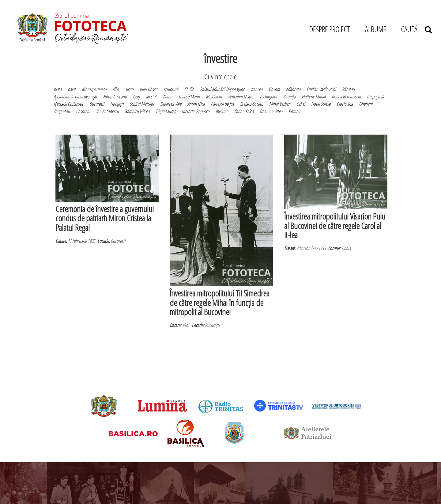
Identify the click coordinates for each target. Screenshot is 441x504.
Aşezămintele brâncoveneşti (75, 97)
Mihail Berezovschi (346, 97)
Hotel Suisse (321, 104)
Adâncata (293, 89)
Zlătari (167, 97)
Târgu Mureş (166, 111)
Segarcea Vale (171, 104)
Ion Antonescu (107, 111)
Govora (274, 89)
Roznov (294, 111)
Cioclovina (345, 104)
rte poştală (375, 97)
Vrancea (256, 89)
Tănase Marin (189, 97)
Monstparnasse (94, 89)
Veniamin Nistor (241, 97)
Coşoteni (83, 111)
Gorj (136, 97)
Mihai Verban (280, 104)
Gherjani (366, 104)
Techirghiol (268, 97)
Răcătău (348, 89)
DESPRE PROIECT (330, 29)
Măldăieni (214, 97)
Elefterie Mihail (314, 97)
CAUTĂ (416, 29)
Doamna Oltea (271, 111)
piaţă (58, 89)
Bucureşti (97, 104)
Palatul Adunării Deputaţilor (222, 89)
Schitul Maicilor (142, 104)
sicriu (129, 89)
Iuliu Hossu (149, 89)
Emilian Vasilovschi (321, 89)
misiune (222, 111)
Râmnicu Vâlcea (137, 111)
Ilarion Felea (244, 111)
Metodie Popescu (196, 111)
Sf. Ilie (189, 89)
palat (72, 89)
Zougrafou (62, 111)
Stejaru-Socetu (252, 104)
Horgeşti (117, 104)
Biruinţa (289, 97)
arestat (151, 97)
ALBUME (376, 29)
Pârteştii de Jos (222, 104)
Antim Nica (196, 104)
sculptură (171, 89)
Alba (116, 89)
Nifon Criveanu (115, 97)
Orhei (301, 104)
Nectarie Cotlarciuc (68, 104)
